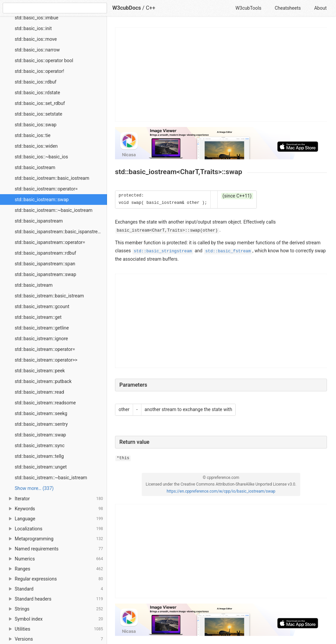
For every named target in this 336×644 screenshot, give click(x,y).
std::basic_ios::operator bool (44, 60)
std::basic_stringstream (163, 251)
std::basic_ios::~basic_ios (41, 157)
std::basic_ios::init (33, 28)
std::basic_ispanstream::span (45, 264)
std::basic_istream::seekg (41, 413)
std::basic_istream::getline (42, 328)
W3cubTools (248, 8)
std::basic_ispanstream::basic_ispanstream (60, 232)
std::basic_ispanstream (39, 221)
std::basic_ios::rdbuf (36, 82)
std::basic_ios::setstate (38, 114)
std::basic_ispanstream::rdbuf (45, 253)
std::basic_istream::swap (40, 435)
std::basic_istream (34, 285)
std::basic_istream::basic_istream (49, 296)
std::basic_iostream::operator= (46, 189)
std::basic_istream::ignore (41, 339)
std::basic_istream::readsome (45, 403)
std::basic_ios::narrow (37, 50)
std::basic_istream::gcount (42, 306)
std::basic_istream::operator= (45, 349)
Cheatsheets (288, 8)
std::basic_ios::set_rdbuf (40, 103)
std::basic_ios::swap (36, 125)
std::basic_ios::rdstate (37, 93)
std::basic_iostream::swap (42, 200)
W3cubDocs (127, 8)
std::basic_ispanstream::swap (45, 274)
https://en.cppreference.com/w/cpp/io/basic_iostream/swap (221, 491)
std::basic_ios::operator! (39, 71)
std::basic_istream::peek (40, 371)
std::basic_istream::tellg (39, 456)
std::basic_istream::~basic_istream (51, 478)
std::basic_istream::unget (41, 467)
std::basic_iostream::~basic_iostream (54, 210)
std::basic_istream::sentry (41, 424)
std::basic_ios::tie (33, 135)
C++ (151, 8)
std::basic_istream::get (38, 317)
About (320, 8)
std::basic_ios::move (36, 39)
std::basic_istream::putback (43, 381)
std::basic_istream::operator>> (46, 360)
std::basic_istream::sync (40, 445)
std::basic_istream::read (39, 392)
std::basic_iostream (35, 167)
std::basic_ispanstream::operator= (50, 242)
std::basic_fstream (228, 251)
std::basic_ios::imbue (36, 18)
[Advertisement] (221, 75)
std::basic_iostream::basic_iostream (52, 178)
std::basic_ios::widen (36, 146)
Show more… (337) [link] (34, 488)
